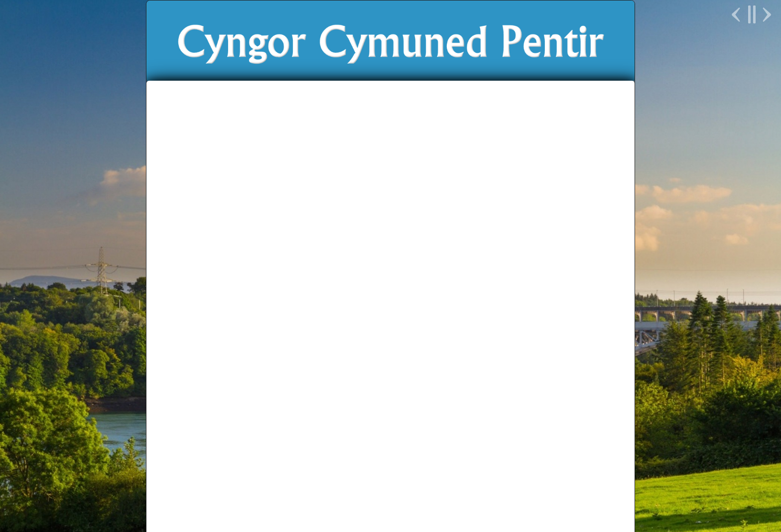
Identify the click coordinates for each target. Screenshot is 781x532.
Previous (737, 14)
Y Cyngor (340, 216)
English (547, 216)
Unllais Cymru (522, 480)
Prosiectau (445, 216)
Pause (751, 14)
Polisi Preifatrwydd (390, 504)
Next (766, 14)
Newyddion (283, 216)
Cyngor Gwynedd (331, 480)
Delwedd (496, 496)
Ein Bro (391, 216)
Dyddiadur (195, 348)
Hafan (231, 216)
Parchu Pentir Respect (458, 480)
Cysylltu (499, 216)
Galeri (185, 394)
